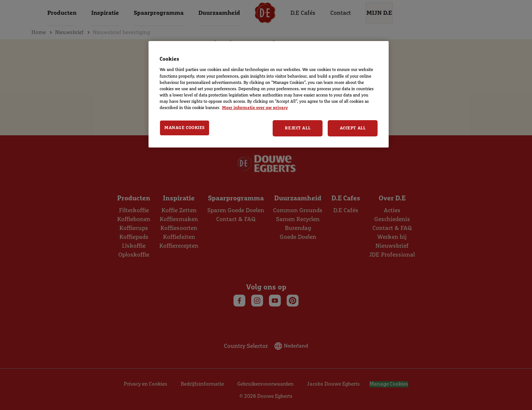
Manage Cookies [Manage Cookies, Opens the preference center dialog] (185, 128)
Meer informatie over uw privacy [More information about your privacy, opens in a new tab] (255, 108)
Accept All (353, 128)
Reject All (298, 128)
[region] (269, 94)
